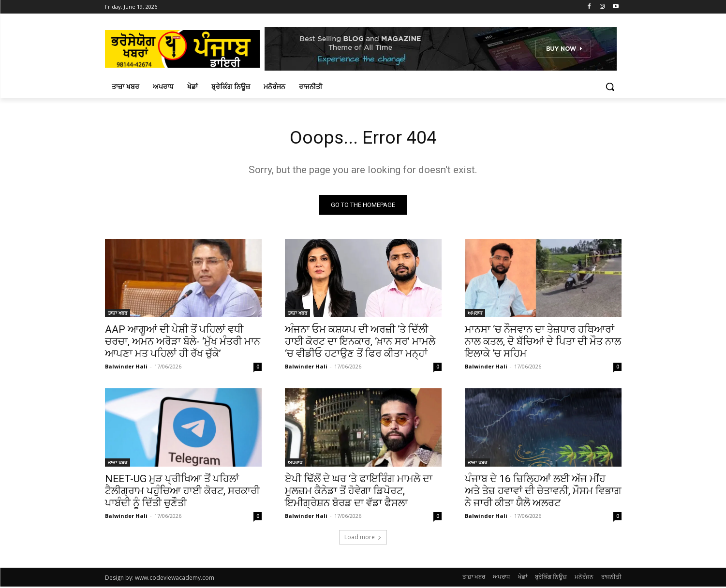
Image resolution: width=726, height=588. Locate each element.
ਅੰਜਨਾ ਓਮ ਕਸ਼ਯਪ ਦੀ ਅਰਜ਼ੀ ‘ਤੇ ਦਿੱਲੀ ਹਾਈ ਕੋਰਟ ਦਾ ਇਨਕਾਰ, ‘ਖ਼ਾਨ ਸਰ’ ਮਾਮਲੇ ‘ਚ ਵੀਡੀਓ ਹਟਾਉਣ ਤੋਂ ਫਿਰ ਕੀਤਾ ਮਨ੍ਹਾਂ (360, 343)
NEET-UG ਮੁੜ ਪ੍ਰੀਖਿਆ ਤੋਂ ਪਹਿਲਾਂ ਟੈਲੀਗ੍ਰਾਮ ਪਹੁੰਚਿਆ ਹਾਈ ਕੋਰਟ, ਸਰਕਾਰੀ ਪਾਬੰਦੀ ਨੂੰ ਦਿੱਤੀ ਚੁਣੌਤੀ (182, 492)
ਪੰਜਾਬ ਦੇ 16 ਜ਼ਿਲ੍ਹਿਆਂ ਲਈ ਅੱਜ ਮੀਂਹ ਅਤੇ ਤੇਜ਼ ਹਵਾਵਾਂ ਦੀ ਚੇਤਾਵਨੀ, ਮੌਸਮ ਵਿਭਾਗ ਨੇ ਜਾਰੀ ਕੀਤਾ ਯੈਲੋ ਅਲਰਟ (543, 492)
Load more (363, 538)
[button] (610, 87)
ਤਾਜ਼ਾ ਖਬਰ (118, 314)
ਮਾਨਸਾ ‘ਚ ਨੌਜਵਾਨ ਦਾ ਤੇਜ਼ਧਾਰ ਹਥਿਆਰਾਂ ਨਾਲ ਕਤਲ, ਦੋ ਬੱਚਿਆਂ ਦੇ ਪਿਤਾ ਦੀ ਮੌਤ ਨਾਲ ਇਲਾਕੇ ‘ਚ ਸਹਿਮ (543, 343)
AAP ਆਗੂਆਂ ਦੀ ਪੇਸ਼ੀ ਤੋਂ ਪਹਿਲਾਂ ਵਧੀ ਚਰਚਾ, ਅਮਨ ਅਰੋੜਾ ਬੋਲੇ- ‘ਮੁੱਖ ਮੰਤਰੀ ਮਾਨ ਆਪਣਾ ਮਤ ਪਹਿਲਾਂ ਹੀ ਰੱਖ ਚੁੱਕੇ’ (183, 343)
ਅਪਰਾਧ (475, 314)
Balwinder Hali (126, 368)
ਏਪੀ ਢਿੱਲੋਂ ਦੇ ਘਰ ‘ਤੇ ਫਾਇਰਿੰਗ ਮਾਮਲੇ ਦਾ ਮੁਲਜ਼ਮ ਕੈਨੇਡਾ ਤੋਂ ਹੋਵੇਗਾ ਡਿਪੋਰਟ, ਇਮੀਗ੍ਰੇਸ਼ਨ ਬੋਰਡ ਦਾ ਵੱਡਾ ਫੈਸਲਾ (359, 492)
